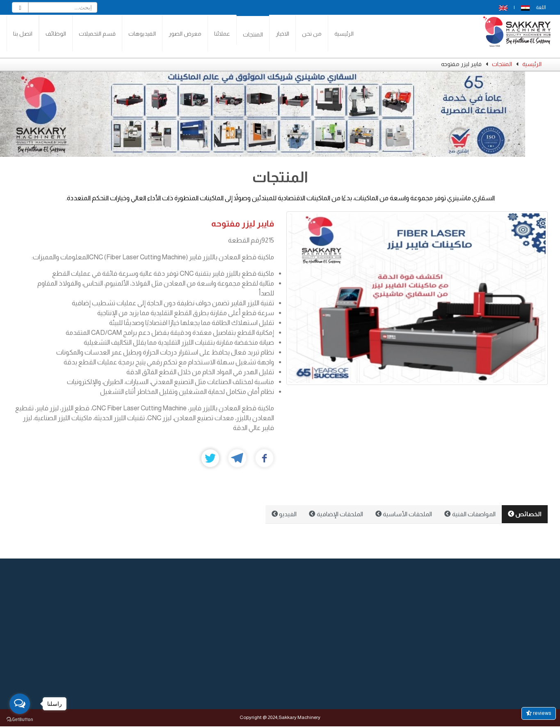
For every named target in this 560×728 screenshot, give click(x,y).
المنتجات (253, 34)
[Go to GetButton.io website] (20, 720)
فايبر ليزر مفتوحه (243, 223)
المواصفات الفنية (470, 514)
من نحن (312, 34)
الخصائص (525, 514)
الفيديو (284, 514)
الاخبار (282, 34)
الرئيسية (344, 34)
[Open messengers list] (20, 704)
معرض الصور (185, 34)
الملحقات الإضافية (336, 514)
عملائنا (222, 34)
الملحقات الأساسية (404, 514)
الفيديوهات (142, 34)
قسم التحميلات (97, 34)
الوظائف (56, 34)
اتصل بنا (23, 34)
